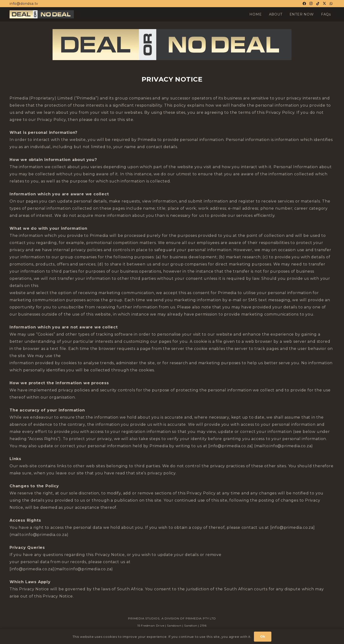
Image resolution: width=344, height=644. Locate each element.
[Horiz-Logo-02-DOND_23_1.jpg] (42, 14)
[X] (324, 4)
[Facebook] (304, 4)
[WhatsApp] (331, 4)
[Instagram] (311, 4)
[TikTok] (318, 4)
